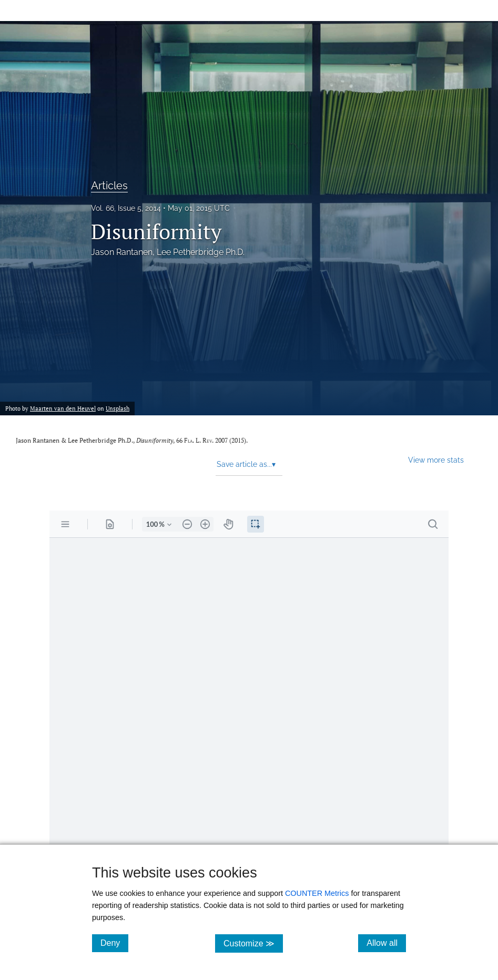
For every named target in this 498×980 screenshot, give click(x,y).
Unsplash (118, 408)
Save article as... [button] (246, 464)
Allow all (386, 943)
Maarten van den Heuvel (63, 408)
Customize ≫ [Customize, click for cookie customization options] (253, 943)
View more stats (436, 460)
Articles (109, 186)
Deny (114, 943)
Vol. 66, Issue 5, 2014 (126, 208)
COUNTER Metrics (317, 893)
